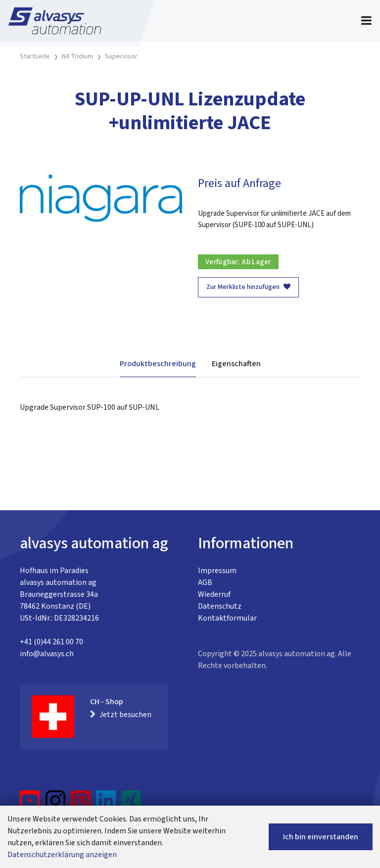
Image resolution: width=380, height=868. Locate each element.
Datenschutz (220, 606)
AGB (205, 582)
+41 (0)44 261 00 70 (51, 642)
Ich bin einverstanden (321, 837)
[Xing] (131, 804)
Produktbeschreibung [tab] (158, 364)
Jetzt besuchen (121, 715)
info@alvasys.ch (47, 654)
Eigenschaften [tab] (236, 364)
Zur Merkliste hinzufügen (248, 287)
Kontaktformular (227, 618)
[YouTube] (30, 804)
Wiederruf (214, 594)
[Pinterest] (81, 804)
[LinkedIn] (106, 804)
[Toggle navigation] (366, 21)
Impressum (217, 571)
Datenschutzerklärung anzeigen (62, 855)
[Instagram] (55, 804)
